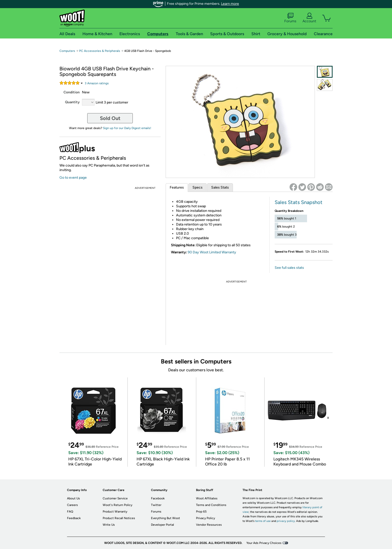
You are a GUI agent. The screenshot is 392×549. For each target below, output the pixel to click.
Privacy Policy (205, 518)
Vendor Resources (209, 525)
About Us (73, 498)
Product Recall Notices (119, 518)
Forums (290, 18)
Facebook (158, 498)
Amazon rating (97, 83)
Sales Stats (220, 187)
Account (309, 18)
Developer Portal (162, 525)
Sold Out (110, 118)
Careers (72, 505)
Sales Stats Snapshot (299, 202)
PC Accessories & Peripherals (100, 51)
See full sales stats (289, 268)
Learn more (230, 4)
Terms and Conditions (211, 505)
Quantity (72, 102)
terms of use (263, 521)
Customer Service (115, 498)
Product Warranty (115, 512)
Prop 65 (201, 512)
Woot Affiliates (207, 498)
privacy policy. (286, 521)
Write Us (109, 525)
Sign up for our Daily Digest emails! (127, 128)
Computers (67, 51)
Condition (72, 92)
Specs (198, 187)
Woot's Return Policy (117, 505)
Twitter (156, 505)
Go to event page (73, 178)
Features (177, 187)
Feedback (74, 518)
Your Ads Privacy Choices (264, 543)
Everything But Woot (166, 518)
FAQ (70, 512)
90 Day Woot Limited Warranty (212, 252)
